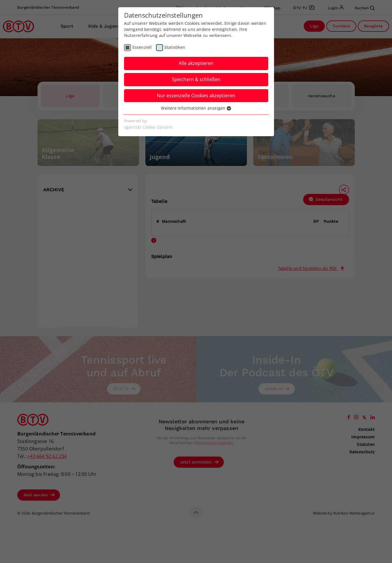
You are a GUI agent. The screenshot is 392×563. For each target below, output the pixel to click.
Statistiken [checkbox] (175, 47)
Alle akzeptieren (196, 63)
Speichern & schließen (196, 79)
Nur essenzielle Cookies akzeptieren (196, 96)
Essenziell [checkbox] (142, 47)
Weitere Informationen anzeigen (196, 108)
